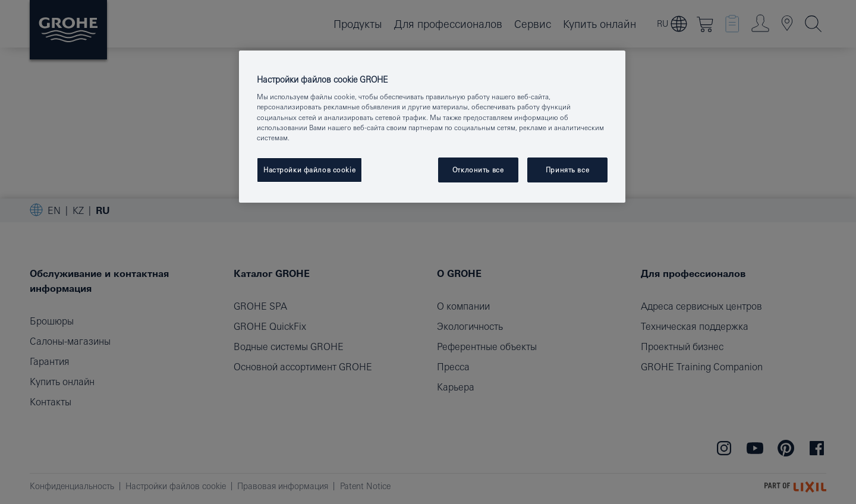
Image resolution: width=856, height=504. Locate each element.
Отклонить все (478, 170)
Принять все (567, 170)
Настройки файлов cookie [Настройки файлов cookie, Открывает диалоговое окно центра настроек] (309, 170)
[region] (432, 127)
